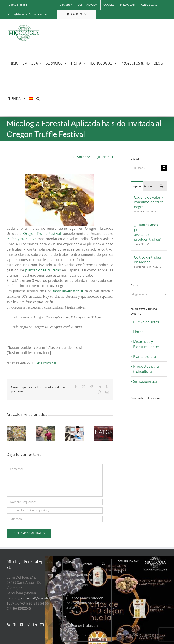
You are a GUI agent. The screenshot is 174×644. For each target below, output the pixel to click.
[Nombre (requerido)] (55, 502)
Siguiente (102, 157)
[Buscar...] (146, 168)
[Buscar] (164, 168)
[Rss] (8, 625)
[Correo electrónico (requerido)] (55, 510)
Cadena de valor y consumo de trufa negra (149, 202)
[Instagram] (28, 625)
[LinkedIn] (35, 625)
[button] (38, 99)
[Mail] (42, 625)
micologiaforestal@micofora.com (27, 14)
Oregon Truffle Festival (42, 234)
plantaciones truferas (43, 270)
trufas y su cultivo (22, 239)
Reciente (149, 186)
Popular (137, 186)
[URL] (55, 519)
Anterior (84, 157)
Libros (138, 332)
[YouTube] (22, 625)
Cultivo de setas (146, 322)
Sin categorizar (145, 381)
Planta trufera (145, 357)
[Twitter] (15, 625)
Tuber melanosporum (68, 291)
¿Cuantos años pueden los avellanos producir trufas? (147, 232)
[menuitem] (31, 99)
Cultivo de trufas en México (147, 260)
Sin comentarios (46, 363)
